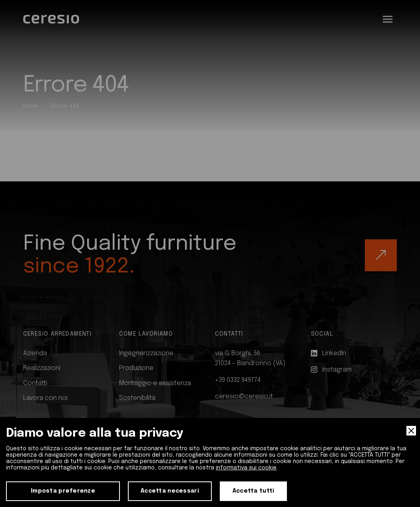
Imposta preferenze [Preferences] (63, 491)
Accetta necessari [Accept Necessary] (170, 491)
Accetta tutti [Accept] (254, 491)
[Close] (411, 431)
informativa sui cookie (246, 468)
